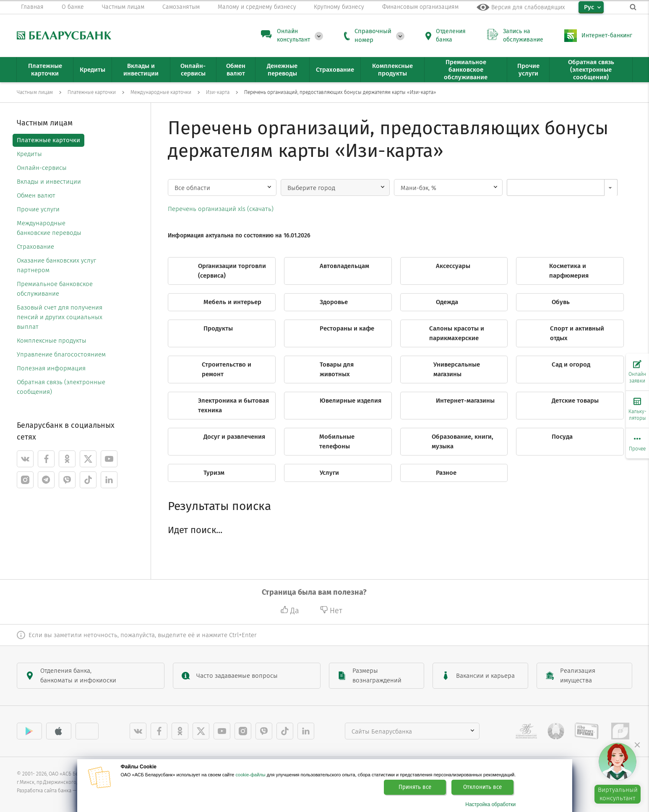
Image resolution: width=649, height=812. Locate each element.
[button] (611, 187)
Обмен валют (36, 195)
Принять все (415, 787)
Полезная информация (51, 368)
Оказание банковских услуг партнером (56, 265)
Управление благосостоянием (61, 354)
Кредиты (29, 154)
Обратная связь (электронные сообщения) (61, 387)
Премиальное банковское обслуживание (55, 289)
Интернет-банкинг (607, 35)
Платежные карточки (48, 140)
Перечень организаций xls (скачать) (221, 209)
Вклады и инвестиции (49, 182)
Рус (589, 7)
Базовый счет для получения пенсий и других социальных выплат (60, 317)
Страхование (35, 247)
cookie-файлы (251, 775)
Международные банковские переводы (49, 228)
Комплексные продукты (52, 341)
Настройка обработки (490, 804)
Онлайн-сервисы (42, 168)
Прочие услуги (38, 209)
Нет (331, 611)
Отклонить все (482, 787)
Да (291, 611)
